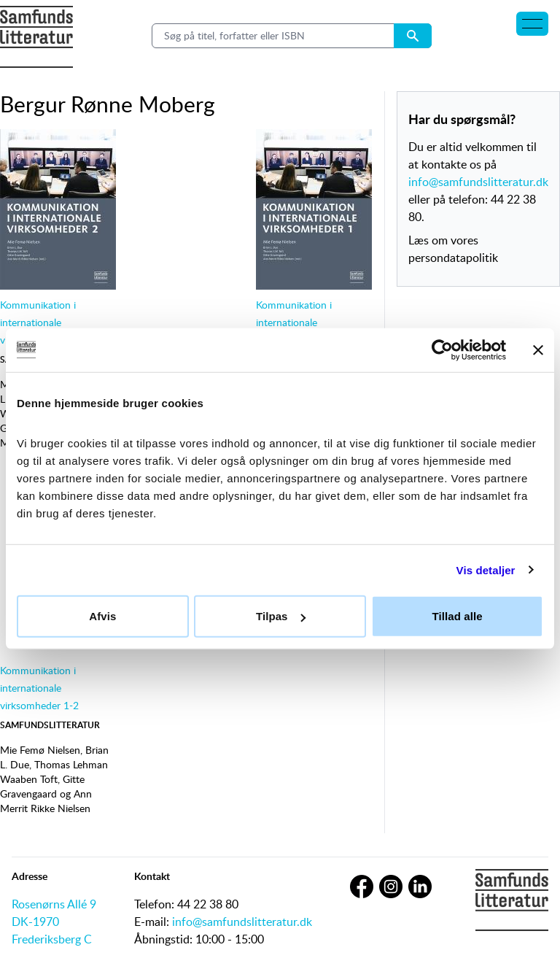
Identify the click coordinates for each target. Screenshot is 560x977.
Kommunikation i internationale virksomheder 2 (38, 322)
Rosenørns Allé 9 (54, 904)
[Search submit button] (413, 36)
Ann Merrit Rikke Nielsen (46, 801)
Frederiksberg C (52, 939)
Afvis (102, 616)
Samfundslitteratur (50, 725)
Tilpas (281, 616)
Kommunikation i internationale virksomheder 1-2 (39, 688)
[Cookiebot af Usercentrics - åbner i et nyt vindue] (442, 350)
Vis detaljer (486, 569)
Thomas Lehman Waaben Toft (54, 772)
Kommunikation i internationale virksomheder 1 (294, 322)
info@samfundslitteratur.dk (478, 182)
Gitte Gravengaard (42, 786)
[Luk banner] (538, 350)
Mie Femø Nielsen (40, 750)
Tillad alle (458, 616)
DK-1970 (35, 922)
